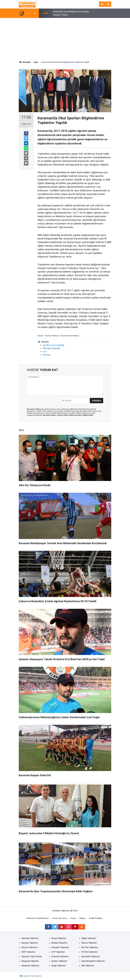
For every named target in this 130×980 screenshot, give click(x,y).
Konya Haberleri (59, 938)
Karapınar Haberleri (30, 966)
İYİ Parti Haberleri (90, 952)
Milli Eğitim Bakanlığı (52, 348)
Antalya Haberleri (59, 943)
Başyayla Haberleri (30, 961)
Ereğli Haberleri (59, 966)
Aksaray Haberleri (30, 943)
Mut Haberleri (88, 966)
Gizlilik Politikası (96, 918)
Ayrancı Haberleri (59, 961)
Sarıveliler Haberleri (91, 956)
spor (45, 352)
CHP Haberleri (58, 952)
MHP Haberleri (28, 952)
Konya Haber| (63, 415)
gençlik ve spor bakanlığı (53, 345)
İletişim (82, 918)
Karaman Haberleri (30, 938)
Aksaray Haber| (76, 415)
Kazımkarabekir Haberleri (93, 961)
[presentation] (28, 13)
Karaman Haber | (50, 415)
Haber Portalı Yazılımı (32, 976)
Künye (73, 918)
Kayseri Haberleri (30, 947)
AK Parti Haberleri (90, 947)
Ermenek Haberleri (60, 956)
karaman (47, 355)
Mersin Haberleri (89, 943)
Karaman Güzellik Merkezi (38, 918)
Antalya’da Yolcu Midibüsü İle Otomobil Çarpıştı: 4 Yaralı (71, 13)
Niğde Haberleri (89, 938)
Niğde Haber (88, 415)
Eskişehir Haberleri (60, 947)
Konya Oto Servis (60, 918)
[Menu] (102, 4)
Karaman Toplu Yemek (32, 956)
